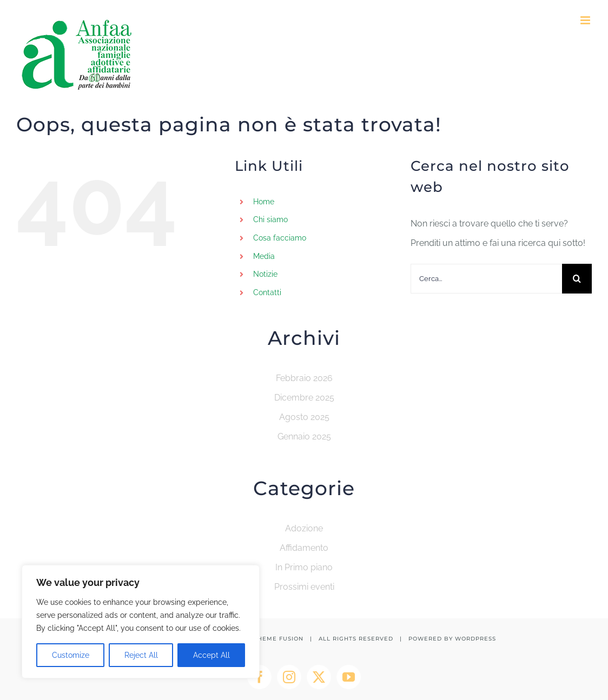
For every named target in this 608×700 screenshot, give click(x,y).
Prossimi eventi (304, 587)
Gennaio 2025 (304, 436)
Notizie (265, 274)
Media (264, 256)
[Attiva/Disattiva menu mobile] (586, 20)
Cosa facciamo (280, 238)
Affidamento (304, 548)
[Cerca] (577, 279)
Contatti (267, 292)
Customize (71, 655)
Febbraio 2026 (304, 378)
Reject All (141, 655)
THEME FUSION (279, 639)
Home (264, 202)
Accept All (212, 655)
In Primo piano (304, 567)
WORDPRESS (475, 639)
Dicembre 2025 (304, 398)
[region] (141, 622)
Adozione (304, 528)
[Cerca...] (486, 279)
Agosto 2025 (304, 417)
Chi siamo (270, 219)
